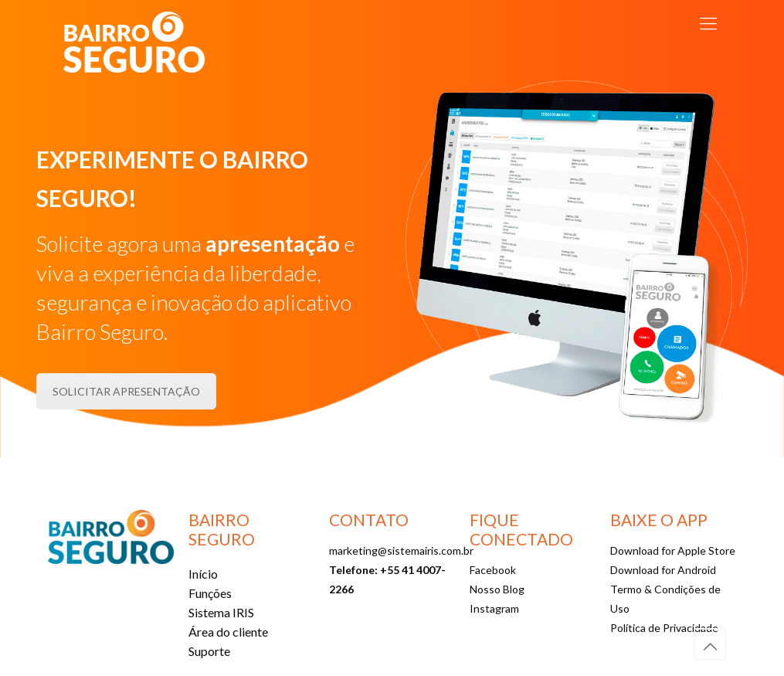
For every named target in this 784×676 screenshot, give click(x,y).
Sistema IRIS (221, 612)
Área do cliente (228, 632)
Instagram (494, 608)
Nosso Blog (497, 589)
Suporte (209, 651)
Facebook (493, 570)
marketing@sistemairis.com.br (401, 550)
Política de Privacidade (664, 628)
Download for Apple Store (673, 550)
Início (203, 574)
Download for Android (663, 570)
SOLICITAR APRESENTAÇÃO (126, 391)
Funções (210, 593)
